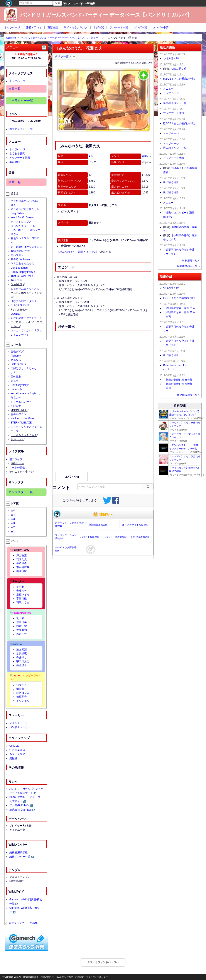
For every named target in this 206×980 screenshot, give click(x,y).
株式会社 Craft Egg (20, 810)
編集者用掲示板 (19, 852)
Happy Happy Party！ (23, 272)
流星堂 (13, 758)
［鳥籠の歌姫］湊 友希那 (178, 380)
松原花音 (22, 697)
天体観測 (16, 377)
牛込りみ (22, 563)
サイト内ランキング (76, 27)
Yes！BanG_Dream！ (23, 217)
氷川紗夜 (22, 654)
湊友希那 (22, 650)
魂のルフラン (19, 414)
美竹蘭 (20, 587)
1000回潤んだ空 (20, 251)
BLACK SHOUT (20, 305)
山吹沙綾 (22, 571)
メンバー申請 (161, 27)
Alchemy (16, 356)
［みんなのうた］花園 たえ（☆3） (78, 252)
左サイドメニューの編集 (21, 923)
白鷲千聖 (22, 626)
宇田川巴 (22, 599)
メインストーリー (20, 723)
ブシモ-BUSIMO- (19, 805)
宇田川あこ (23, 661)
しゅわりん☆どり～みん (25, 289)
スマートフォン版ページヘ (103, 962)
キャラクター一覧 (21, 101)
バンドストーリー (20, 727)
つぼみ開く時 (171, 58)
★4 (13, 515)
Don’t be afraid (19, 268)
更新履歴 (53, 27)
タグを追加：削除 (74, 56)
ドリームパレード (21, 402)
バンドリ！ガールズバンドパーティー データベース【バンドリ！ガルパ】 (106, 15)
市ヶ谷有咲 (23, 567)
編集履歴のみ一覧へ (189, 266)
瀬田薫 (20, 689)
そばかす (16, 406)
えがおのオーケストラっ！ (26, 318)
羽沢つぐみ (23, 603)
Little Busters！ (19, 364)
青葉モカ (22, 591)
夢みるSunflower (20, 259)
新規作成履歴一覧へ (189, 395)
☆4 (13, 510)
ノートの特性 (17, 468)
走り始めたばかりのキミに (26, 247)
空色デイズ (17, 352)
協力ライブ (16, 459)
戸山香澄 (22, 555)
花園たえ (147, 156)
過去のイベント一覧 (21, 129)
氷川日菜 (22, 622)
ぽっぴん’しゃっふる (23, 226)
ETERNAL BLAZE (21, 423)
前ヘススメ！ (19, 255)
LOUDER (16, 314)
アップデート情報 (20, 158)
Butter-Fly (16, 389)
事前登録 (15, 162)
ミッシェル (23, 701)
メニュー (168, 89)
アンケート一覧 (119, 27)
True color (17, 280)
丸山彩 (20, 618)
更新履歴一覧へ (191, 261)
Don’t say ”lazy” (20, 385)
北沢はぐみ (23, 693)
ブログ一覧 (140, 27)
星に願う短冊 (171, 182)
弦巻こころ (23, 685)
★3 (90, 156)
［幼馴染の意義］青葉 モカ (179, 308)
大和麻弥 (22, 630)
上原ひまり (23, 595)
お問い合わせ (47, 977)
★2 (13, 527)
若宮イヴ (22, 634)
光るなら (16, 360)
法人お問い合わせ (64, 977)
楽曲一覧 (15, 89)
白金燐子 (22, 665)
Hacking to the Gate (22, 418)
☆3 (13, 519)
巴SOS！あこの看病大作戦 (179, 79)
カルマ (15, 381)
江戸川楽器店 (17, 750)
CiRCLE (14, 746)
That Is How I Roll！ (22, 276)
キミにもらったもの (22, 263)
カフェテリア (17, 754)
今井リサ (22, 657)
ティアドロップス (21, 222)
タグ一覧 (99, 27)
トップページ (12, 27)
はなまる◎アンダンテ (24, 301)
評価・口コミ (34, 27)
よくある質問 (17, 154)
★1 (13, 531)
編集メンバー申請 (20, 857)
